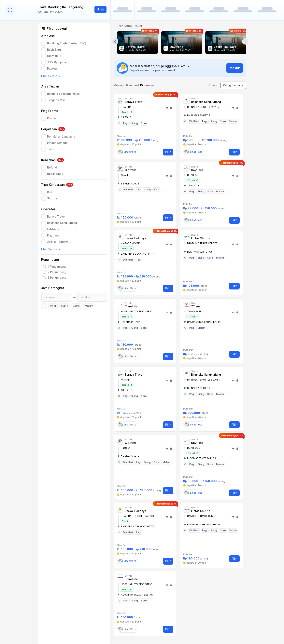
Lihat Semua (51, 76)
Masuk (235, 68)
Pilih (168, 152)
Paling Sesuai (233, 85)
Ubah (100, 9)
